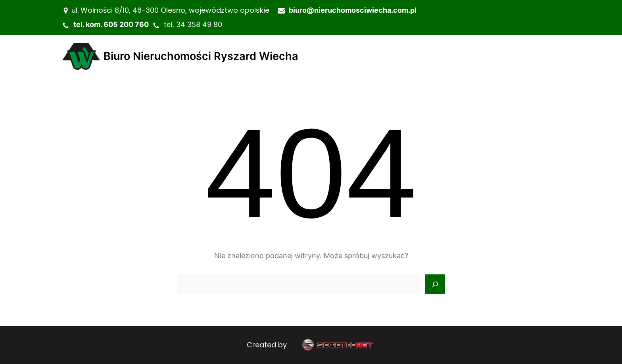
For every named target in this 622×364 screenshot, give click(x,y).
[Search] (435, 284)
